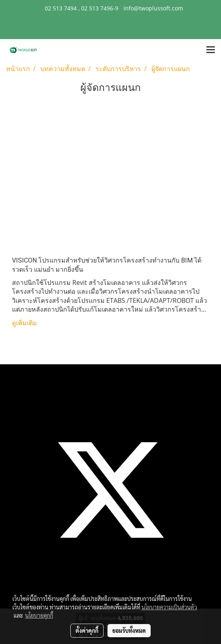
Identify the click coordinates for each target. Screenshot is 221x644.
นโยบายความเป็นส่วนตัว (169, 607)
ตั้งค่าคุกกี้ (87, 630)
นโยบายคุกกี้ (39, 615)
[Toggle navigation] (211, 50)
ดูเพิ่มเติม (25, 323)
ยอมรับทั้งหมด (129, 630)
